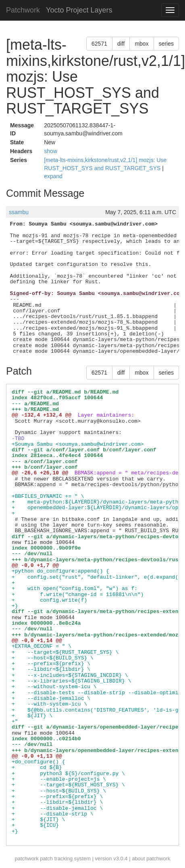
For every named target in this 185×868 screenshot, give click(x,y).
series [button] (166, 44)
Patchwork (23, 10)
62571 (99, 44)
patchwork (26, 859)
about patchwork (151, 859)
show (51, 151)
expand (53, 176)
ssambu (19, 212)
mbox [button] (141, 44)
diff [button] (121, 44)
